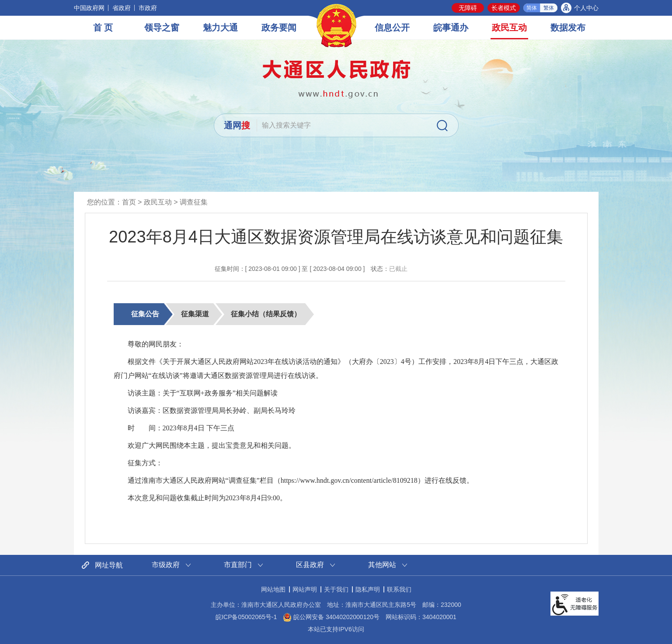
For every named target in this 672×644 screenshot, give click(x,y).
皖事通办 (451, 28)
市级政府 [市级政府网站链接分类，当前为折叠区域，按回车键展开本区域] (166, 565)
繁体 (549, 8)
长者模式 (504, 8)
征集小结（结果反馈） (266, 314)
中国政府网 (89, 8)
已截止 (398, 269)
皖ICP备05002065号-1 (246, 617)
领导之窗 (162, 28)
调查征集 (194, 202)
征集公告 (145, 314)
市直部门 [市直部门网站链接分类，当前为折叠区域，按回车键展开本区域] (238, 565)
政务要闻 (279, 28)
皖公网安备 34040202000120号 (331, 617)
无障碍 (468, 8)
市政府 (148, 8)
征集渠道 (195, 314)
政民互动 (509, 28)
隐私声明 (368, 589)
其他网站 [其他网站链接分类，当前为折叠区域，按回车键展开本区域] (382, 565)
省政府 (122, 8)
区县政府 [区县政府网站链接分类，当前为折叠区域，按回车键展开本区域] (310, 565)
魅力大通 (220, 28)
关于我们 (336, 589)
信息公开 (392, 28)
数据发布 (568, 28)
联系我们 (399, 589)
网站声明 (305, 589)
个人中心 (586, 8)
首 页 (103, 28)
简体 (532, 8)
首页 (129, 202)
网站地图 (273, 589)
